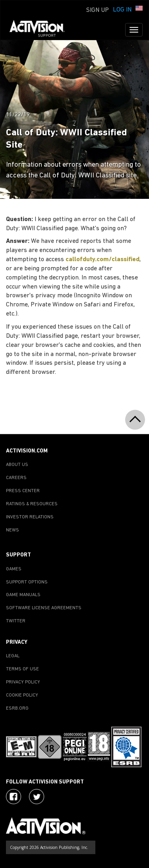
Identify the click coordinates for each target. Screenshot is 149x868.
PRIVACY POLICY (23, 682)
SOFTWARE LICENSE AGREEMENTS (44, 608)
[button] (139, 9)
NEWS (13, 530)
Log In (122, 10)
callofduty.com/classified (103, 260)
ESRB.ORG (17, 708)
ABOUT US (17, 465)
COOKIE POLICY (22, 695)
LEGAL (13, 656)
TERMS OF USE (22, 669)
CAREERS (16, 478)
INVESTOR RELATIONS (30, 517)
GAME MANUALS (23, 595)
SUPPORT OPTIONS (27, 582)
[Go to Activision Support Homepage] (41, 30)
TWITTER (16, 621)
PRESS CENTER (23, 491)
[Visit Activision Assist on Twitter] (37, 797)
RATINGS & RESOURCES (32, 504)
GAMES (14, 569)
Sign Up (98, 10)
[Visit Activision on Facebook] (14, 797)
